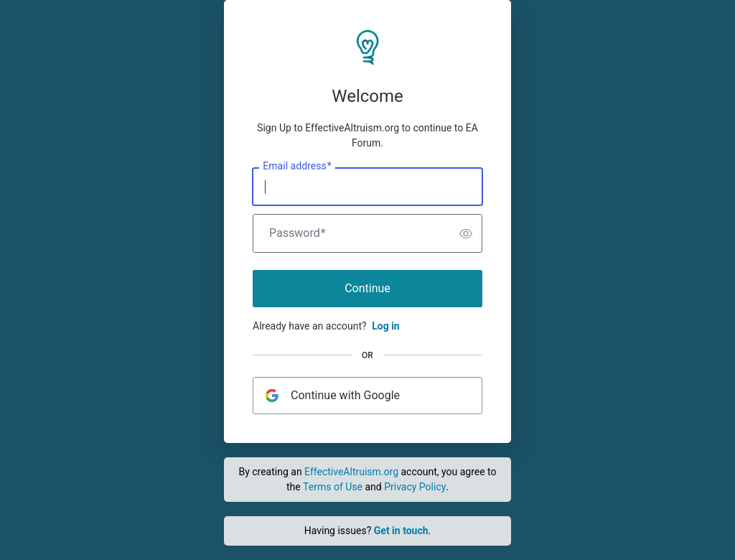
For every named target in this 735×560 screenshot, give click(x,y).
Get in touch (401, 531)
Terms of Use (333, 487)
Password (298, 233)
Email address (297, 167)
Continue (367, 288)
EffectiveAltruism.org (351, 472)
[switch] (466, 233)
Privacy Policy (415, 487)
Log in (386, 326)
